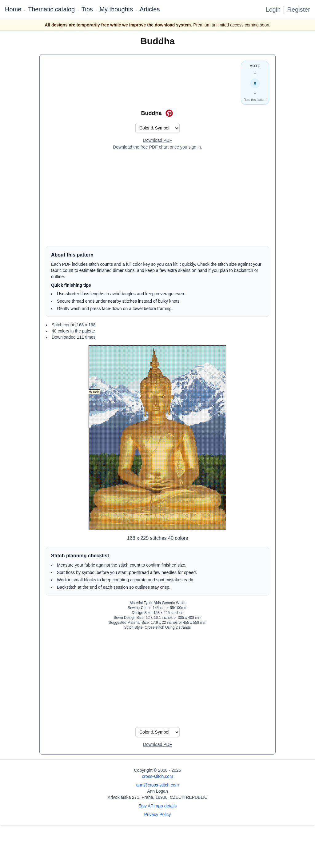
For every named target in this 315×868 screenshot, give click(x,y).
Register (299, 10)
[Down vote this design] (255, 93)
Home (13, 9)
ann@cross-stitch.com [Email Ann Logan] (158, 785)
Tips (87, 9)
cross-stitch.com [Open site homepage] (157, 776)
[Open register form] (157, 141)
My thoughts (116, 9)
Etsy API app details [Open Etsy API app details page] (158, 806)
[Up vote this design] (255, 74)
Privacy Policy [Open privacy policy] (157, 814)
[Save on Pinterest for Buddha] (169, 113)
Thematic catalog (51, 9)
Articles (150, 9)
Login (273, 10)
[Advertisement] (157, 198)
